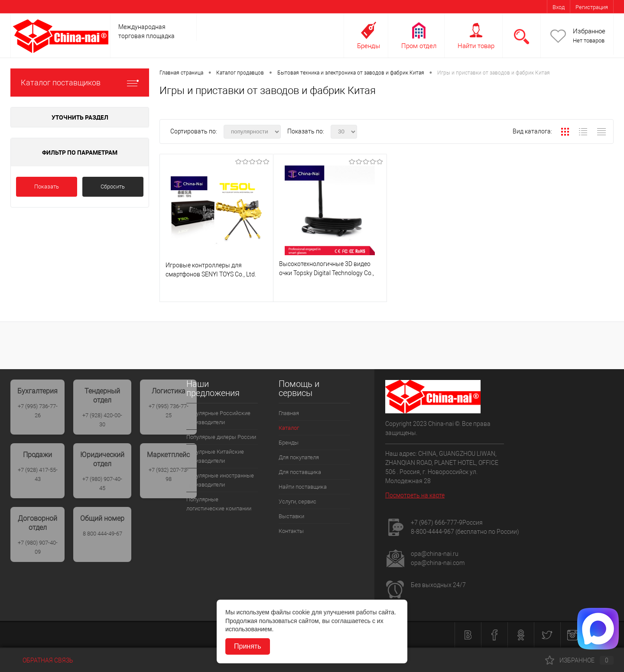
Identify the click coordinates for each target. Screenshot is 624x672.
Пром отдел (419, 46)
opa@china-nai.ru (435, 554)
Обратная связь (42, 660)
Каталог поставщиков (80, 83)
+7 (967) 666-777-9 (437, 523)
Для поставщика (300, 472)
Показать (47, 187)
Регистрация (592, 7)
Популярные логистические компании (219, 504)
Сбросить (113, 187)
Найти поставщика (303, 487)
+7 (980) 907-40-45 (102, 484)
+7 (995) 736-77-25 (169, 411)
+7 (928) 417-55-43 (38, 474)
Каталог (289, 428)
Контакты (291, 531)
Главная (289, 413)
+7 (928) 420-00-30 (102, 420)
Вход (559, 7)
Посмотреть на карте (415, 495)
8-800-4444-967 (432, 532)
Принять (248, 646)
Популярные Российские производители (218, 418)
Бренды (369, 46)
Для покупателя (299, 457)
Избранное (589, 31)
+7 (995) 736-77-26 (38, 411)
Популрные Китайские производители (215, 456)
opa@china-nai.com (438, 563)
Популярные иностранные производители (220, 480)
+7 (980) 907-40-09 (38, 547)
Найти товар (476, 46)
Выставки (291, 516)
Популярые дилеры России (221, 437)
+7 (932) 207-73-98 (169, 474)
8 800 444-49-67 (102, 534)
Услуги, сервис (297, 502)
